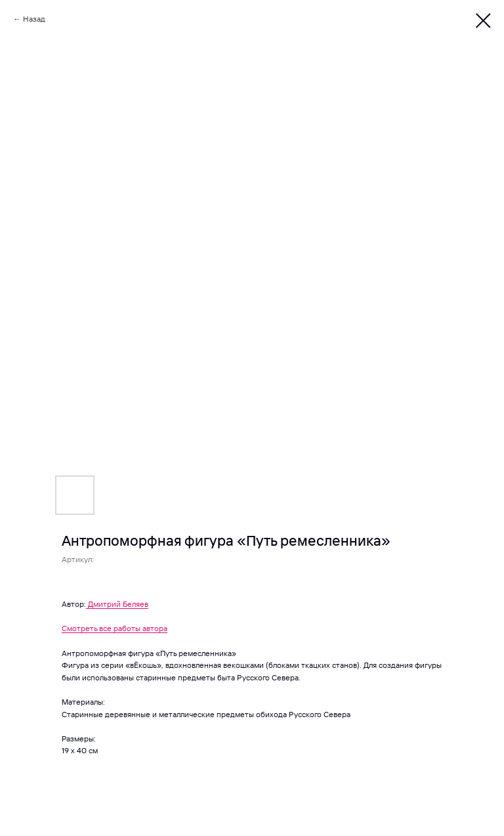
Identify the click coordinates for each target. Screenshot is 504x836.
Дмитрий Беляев (118, 604)
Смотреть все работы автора (115, 628)
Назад (34, 19)
